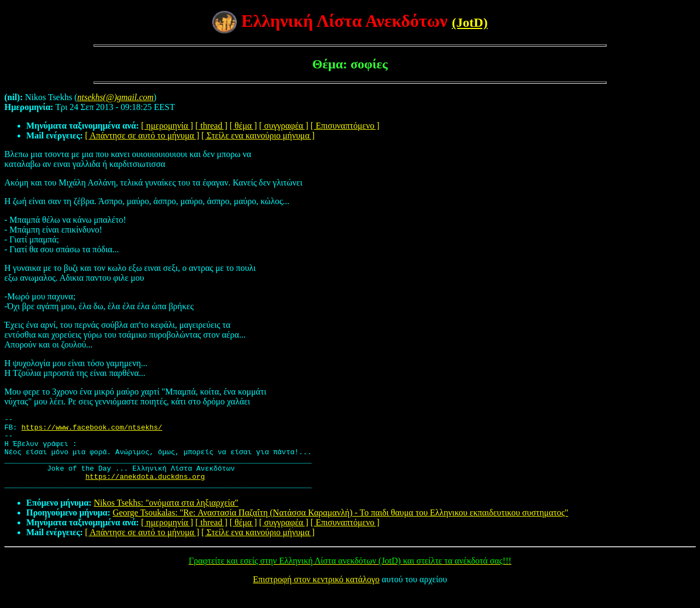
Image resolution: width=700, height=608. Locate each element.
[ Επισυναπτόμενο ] (345, 126)
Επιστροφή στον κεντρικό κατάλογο (316, 594)
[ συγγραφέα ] (284, 126)
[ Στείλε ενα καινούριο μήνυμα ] (258, 135)
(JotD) (469, 22)
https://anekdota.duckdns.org (145, 489)
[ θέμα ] (243, 126)
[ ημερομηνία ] (167, 126)
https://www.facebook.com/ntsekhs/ (92, 430)
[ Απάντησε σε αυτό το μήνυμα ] (142, 135)
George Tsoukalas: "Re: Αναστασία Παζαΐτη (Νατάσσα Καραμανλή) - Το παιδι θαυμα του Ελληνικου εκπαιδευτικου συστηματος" (340, 527)
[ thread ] (211, 126)
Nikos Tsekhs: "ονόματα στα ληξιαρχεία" (166, 517)
